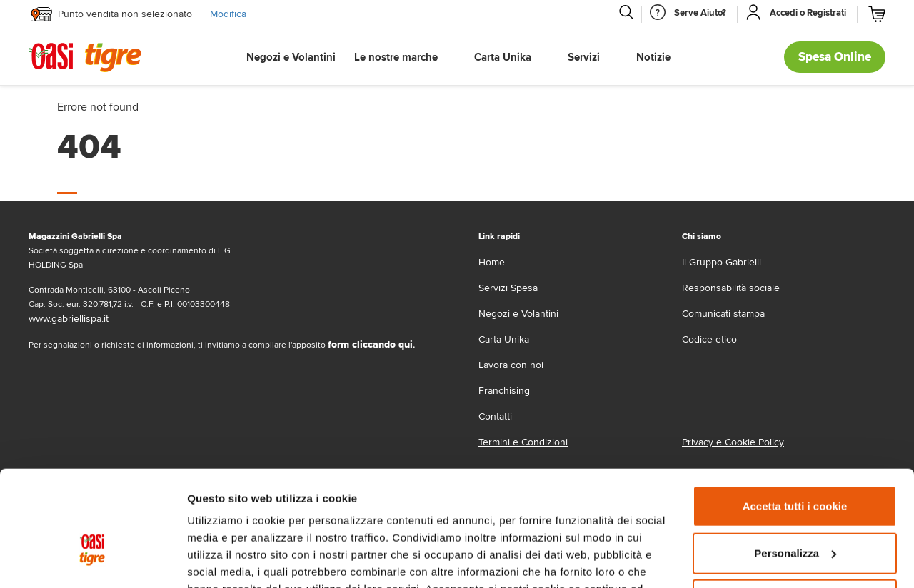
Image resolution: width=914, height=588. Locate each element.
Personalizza (795, 467)
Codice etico (709, 339)
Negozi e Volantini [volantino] (518, 314)
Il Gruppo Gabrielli (722, 262)
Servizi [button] (584, 57)
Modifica (228, 14)
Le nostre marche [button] (396, 57)
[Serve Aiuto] (700, 13)
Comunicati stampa (723, 314)
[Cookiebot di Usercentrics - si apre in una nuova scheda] (92, 560)
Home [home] (492, 262)
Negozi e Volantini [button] (291, 57)
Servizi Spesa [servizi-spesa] (508, 288)
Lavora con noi (511, 365)
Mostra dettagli (226, 560)
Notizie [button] (653, 57)
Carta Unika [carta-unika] (504, 339)
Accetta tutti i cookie (795, 421)
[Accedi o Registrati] (808, 13)
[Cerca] (626, 12)
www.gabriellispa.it (69, 319)
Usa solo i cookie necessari (795, 514)
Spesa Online (835, 57)
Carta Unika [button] (503, 57)
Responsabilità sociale (731, 288)
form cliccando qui (370, 344)
